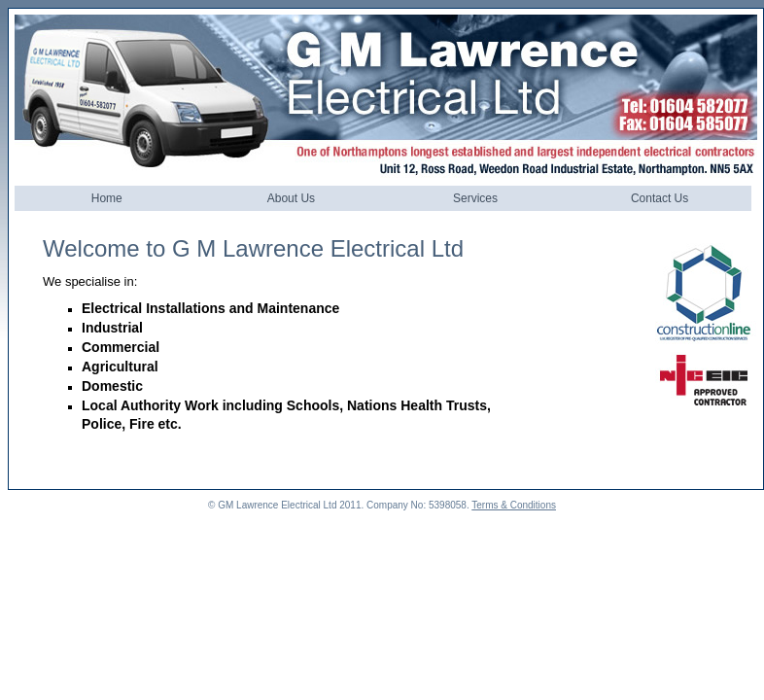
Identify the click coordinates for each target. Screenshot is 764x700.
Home (107, 198)
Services (475, 198)
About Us (291, 198)
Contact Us (660, 198)
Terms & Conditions (514, 505)
